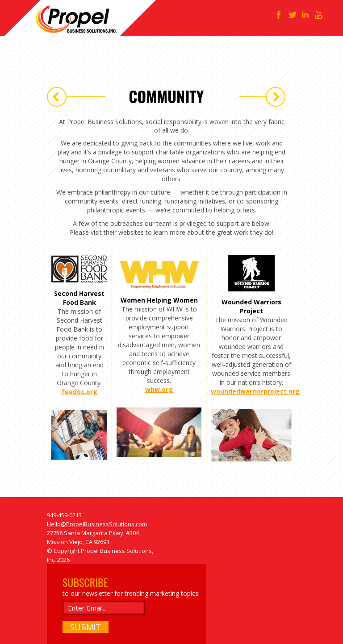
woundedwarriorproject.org (255, 391)
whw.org (159, 389)
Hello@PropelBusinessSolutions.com (97, 524)
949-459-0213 (64, 515)
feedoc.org (79, 392)
